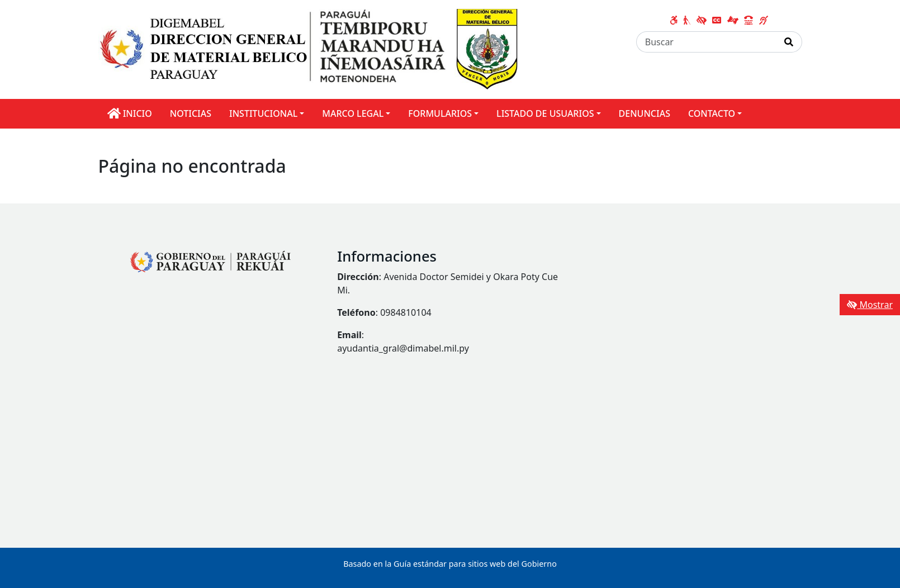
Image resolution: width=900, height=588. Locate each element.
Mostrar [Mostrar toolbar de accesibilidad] (870, 305)
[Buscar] (706, 42)
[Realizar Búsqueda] (789, 42)
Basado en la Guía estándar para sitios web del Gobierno (450, 564)
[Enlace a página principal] (308, 49)
